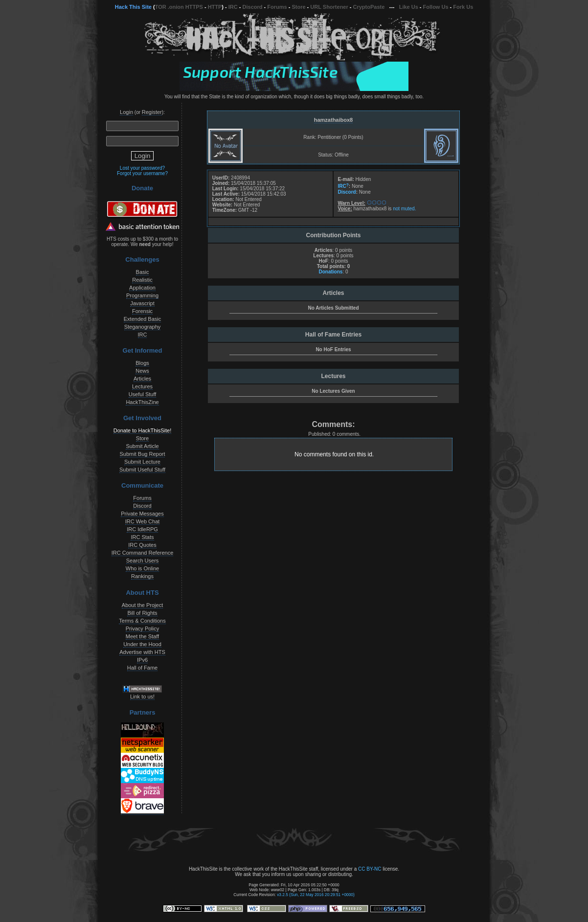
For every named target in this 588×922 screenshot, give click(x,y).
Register (152, 112)
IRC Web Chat (143, 521)
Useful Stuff (143, 394)
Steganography (143, 327)
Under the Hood (142, 644)
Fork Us (463, 7)
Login (126, 112)
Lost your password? (142, 168)
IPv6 (142, 660)
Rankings (142, 576)
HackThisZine (142, 402)
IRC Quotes (142, 545)
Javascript (142, 303)
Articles (142, 379)
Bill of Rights (142, 613)
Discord (253, 7)
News (142, 371)
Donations (330, 272)
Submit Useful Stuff (142, 470)
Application (142, 288)
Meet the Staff (142, 636)
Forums (277, 7)
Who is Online (142, 568)
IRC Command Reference (143, 553)
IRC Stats (142, 537)
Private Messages (142, 514)
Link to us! (142, 697)
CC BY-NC (370, 869)
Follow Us (436, 7)
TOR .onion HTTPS (179, 7)
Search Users (143, 561)
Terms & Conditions (142, 621)
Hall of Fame (142, 668)
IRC (233, 7)
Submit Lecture (142, 462)
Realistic (142, 280)
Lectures (142, 386)
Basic (143, 272)
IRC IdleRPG (142, 529)
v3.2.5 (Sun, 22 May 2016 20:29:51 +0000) (316, 895)
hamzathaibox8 (333, 120)
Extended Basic (142, 319)
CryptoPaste (369, 7)
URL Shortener (329, 7)
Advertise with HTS (142, 652)
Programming (142, 295)
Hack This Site (133, 7)
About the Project (142, 605)
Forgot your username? (142, 173)
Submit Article (142, 446)
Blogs (142, 363)
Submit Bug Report (143, 454)
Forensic (142, 311)
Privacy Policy (142, 629)
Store (298, 7)
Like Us (409, 7)
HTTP (215, 7)
